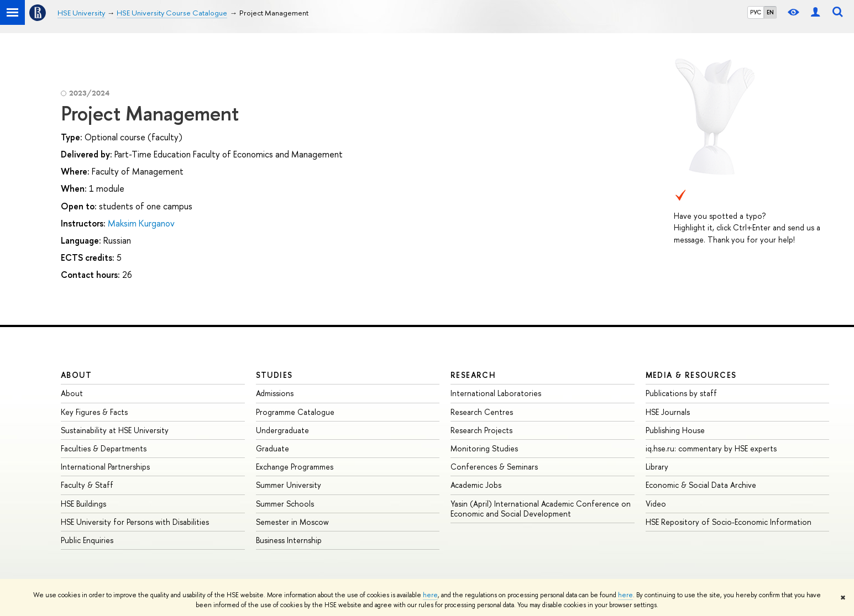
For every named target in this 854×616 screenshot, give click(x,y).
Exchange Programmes (295, 467)
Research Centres (482, 412)
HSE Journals (668, 412)
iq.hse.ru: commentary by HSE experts (711, 448)
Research (473, 375)
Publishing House (675, 430)
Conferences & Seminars (494, 467)
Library (657, 467)
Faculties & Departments (104, 448)
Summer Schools (285, 504)
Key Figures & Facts (94, 412)
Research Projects (481, 430)
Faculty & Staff (87, 485)
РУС (756, 12)
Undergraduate (282, 430)
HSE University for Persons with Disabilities (135, 522)
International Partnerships (105, 467)
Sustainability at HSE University (115, 430)
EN (770, 12)
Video (656, 504)
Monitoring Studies (484, 448)
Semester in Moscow (292, 522)
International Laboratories (496, 393)
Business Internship (289, 540)
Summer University (289, 485)
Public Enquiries (87, 540)
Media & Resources (691, 375)
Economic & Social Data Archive (701, 485)
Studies (274, 375)
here (430, 595)
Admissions (275, 393)
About (76, 375)
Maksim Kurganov (141, 223)
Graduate (273, 448)
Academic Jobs (476, 485)
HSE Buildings (83, 504)
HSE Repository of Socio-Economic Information (729, 522)
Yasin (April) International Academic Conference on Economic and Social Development (541, 509)
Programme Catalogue (295, 412)
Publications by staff (681, 393)
